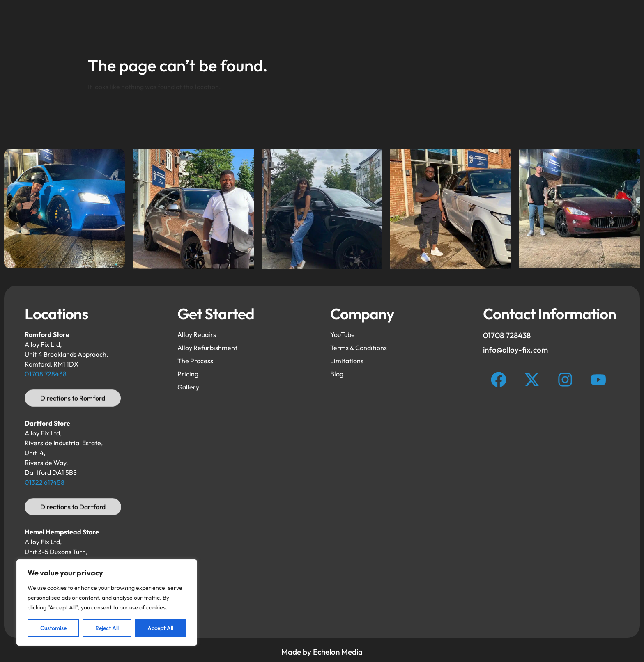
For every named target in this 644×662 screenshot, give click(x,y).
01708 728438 (46, 374)
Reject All (107, 628)
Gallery (384, 26)
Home (186, 26)
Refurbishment (241, 26)
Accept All (160, 628)
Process (431, 26)
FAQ (342, 26)
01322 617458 (45, 482)
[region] (107, 602)
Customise (53, 628)
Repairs (300, 26)
